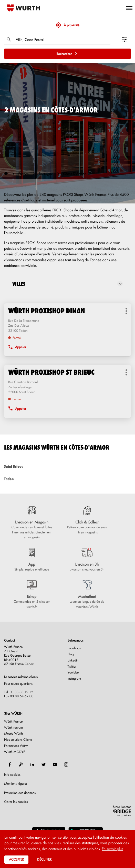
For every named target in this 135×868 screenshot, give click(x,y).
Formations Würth (16, 746)
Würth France (13, 722)
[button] (129, 8)
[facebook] (10, 764)
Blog (71, 654)
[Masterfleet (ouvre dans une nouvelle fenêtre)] (87, 595)
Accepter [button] (16, 859)
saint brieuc (67, 466)
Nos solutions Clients (18, 740)
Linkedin (73, 660)
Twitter (72, 667)
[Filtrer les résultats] (126, 39)
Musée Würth (13, 734)
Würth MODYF (14, 752)
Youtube (73, 672)
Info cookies (12, 775)
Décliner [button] (44, 859)
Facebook (74, 648)
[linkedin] (32, 764)
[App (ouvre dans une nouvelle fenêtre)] (32, 560)
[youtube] (55, 764)
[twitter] (44, 764)
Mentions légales (16, 784)
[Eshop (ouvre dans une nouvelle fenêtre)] (32, 595)
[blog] (21, 764)
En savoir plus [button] (112, 849)
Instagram (74, 679)
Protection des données (20, 793)
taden (67, 479)
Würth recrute (13, 728)
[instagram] (66, 764)
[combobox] (62, 39)
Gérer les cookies (16, 802)
